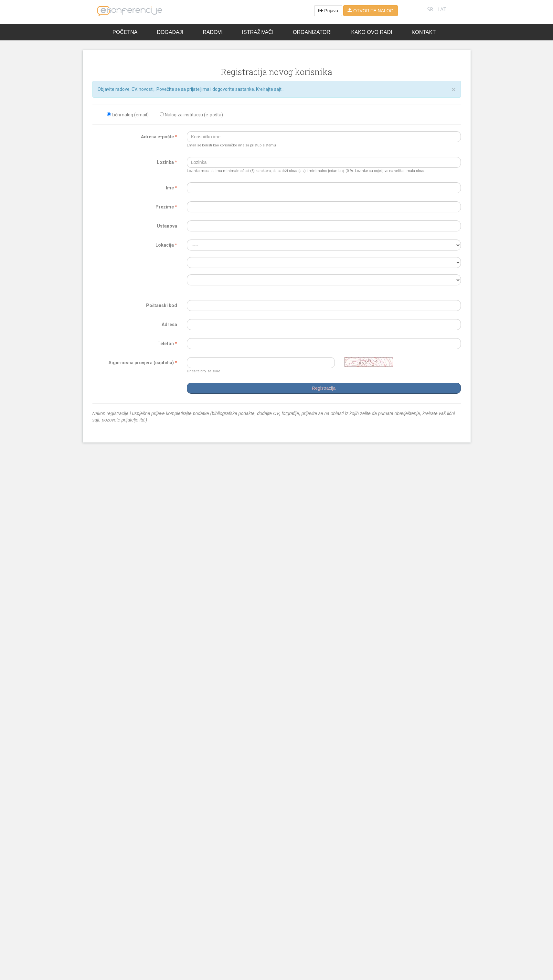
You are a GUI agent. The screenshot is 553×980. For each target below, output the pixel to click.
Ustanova (167, 226)
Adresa (169, 325)
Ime (171, 188)
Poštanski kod (162, 305)
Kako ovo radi (372, 32)
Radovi (213, 32)
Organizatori (312, 32)
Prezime (166, 207)
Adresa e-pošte (159, 137)
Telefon (167, 344)
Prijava (328, 11)
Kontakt (424, 32)
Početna (125, 32)
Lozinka (167, 162)
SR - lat (437, 9)
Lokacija (166, 245)
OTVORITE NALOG (370, 11)
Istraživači (258, 32)
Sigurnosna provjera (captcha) (143, 363)
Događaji (170, 32)
